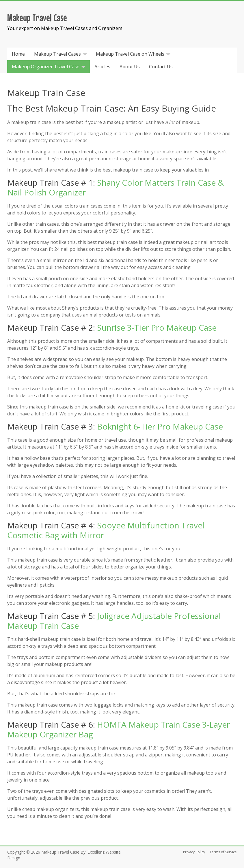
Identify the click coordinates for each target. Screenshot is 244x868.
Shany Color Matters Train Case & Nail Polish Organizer (116, 187)
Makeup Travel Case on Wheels (130, 54)
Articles (102, 67)
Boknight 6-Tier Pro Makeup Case (160, 426)
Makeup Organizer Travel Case (46, 67)
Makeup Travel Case (37, 18)
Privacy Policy (194, 852)
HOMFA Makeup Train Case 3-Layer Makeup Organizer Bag (119, 729)
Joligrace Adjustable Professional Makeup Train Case (114, 621)
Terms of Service (223, 852)
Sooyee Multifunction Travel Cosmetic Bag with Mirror (106, 530)
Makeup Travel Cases (57, 54)
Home (18, 54)
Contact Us (161, 67)
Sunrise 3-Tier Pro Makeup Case (157, 327)
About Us (130, 67)
